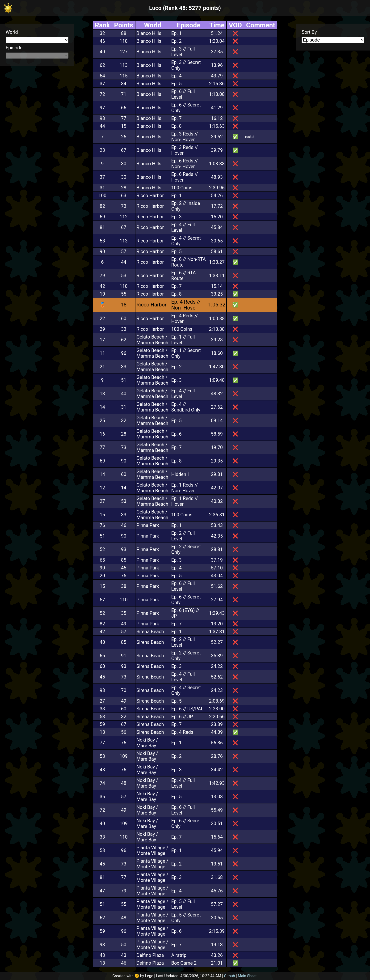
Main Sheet (247, 976)
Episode (14, 48)
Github (229, 976)
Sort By (309, 32)
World (12, 32)
